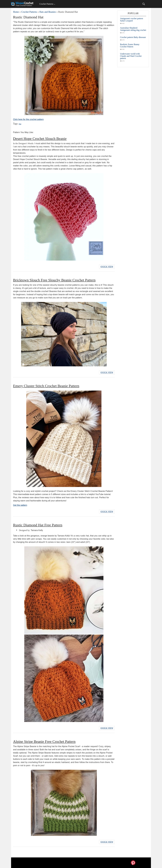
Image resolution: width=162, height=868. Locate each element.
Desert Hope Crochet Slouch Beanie (40, 139)
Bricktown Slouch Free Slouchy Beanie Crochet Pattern (54, 280)
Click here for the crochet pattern (28, 119)
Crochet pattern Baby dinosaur (133, 37)
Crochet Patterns (46, 4)
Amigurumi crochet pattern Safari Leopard (132, 20)
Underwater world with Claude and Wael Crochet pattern (131, 56)
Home (16, 12)
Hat (20, 124)
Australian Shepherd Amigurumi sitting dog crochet (133, 29)
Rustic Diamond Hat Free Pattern (38, 525)
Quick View (107, 267)
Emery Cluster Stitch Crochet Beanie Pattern (46, 386)
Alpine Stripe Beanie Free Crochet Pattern (44, 741)
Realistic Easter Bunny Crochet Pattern (130, 45)
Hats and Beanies (48, 12)
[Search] (144, 4)
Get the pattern (20, 505)
